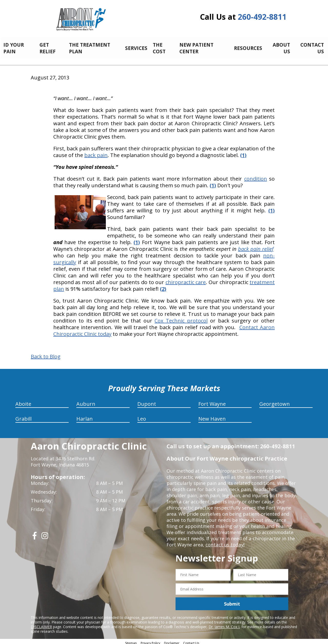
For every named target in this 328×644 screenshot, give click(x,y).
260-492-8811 (262, 17)
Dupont (147, 401)
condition (256, 176)
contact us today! (225, 542)
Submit (232, 601)
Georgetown (275, 401)
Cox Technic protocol (181, 318)
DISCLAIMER (41, 624)
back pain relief (256, 246)
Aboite (23, 401)
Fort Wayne (212, 401)
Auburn (86, 401)
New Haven (212, 416)
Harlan (85, 416)
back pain (96, 152)
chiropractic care (186, 279)
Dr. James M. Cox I (224, 624)
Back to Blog (46, 354)
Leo (142, 416)
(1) (213, 183)
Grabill (23, 416)
